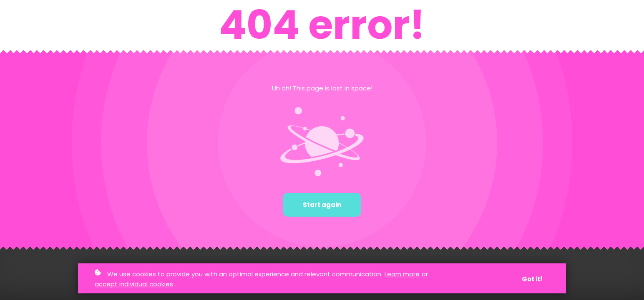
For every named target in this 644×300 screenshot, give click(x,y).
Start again (322, 205)
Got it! (532, 279)
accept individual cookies (134, 284)
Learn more (402, 274)
